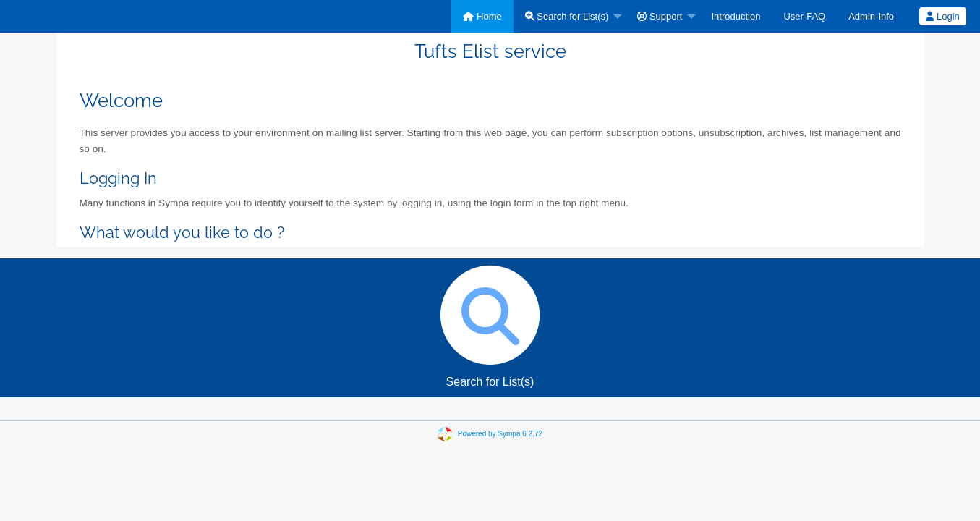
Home (482, 16)
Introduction (736, 16)
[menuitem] (482, 16)
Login (942, 16)
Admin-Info (871, 16)
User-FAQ (804, 16)
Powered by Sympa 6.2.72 (500, 434)
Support (660, 16)
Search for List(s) (567, 16)
